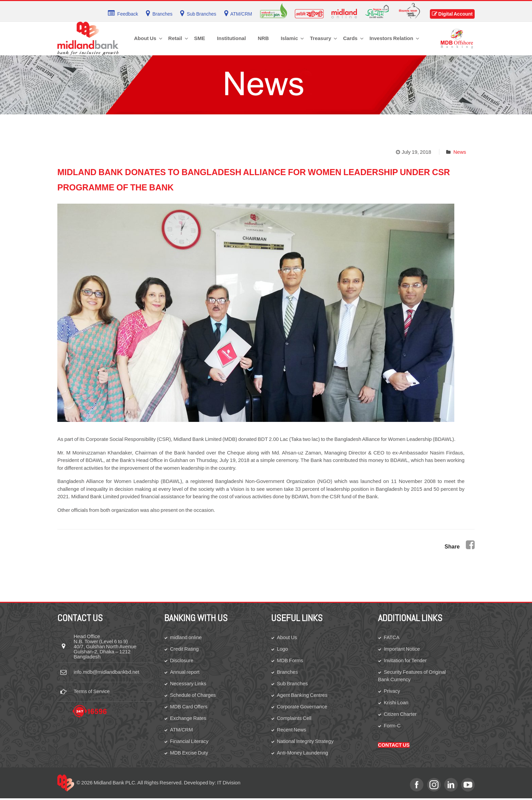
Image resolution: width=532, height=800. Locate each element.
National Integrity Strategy (306, 742)
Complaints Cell (294, 719)
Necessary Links (188, 684)
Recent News (292, 731)
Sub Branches (293, 684)
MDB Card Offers (189, 708)
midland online (186, 637)
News (460, 152)
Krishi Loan (396, 703)
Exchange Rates (188, 719)
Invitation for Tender (406, 661)
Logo (282, 649)
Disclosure (182, 661)
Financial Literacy (190, 742)
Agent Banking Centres (303, 696)
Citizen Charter (401, 715)
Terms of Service (92, 692)
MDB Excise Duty (189, 754)
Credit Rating (185, 649)
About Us (287, 637)
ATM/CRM (182, 731)
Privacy (392, 692)
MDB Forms (290, 661)
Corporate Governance (303, 708)
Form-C (392, 727)
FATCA (392, 637)
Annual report (185, 672)
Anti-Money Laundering (303, 754)
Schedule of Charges (193, 696)
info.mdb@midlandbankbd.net (108, 672)
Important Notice (402, 649)
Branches (288, 672)
